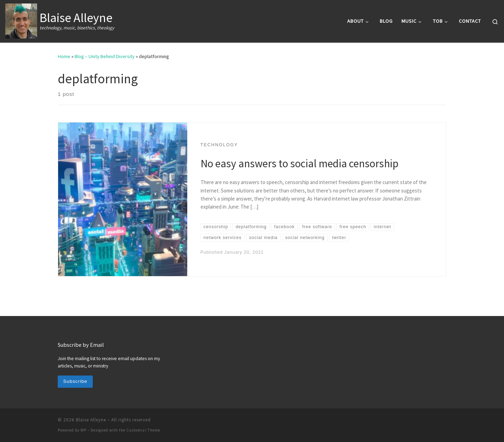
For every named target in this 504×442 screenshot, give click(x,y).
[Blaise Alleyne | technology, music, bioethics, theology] (21, 20)
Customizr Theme (143, 430)
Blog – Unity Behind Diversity (105, 56)
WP (83, 430)
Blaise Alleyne (91, 420)
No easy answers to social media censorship (299, 163)
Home (64, 56)
